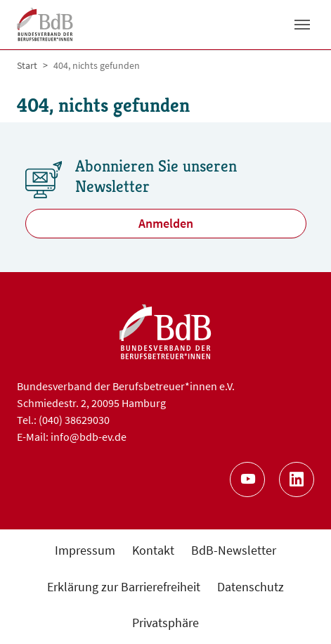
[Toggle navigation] (302, 25)
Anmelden (166, 223)
